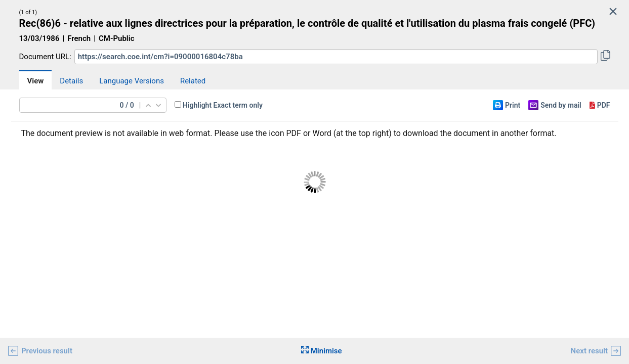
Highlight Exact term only (223, 105)
